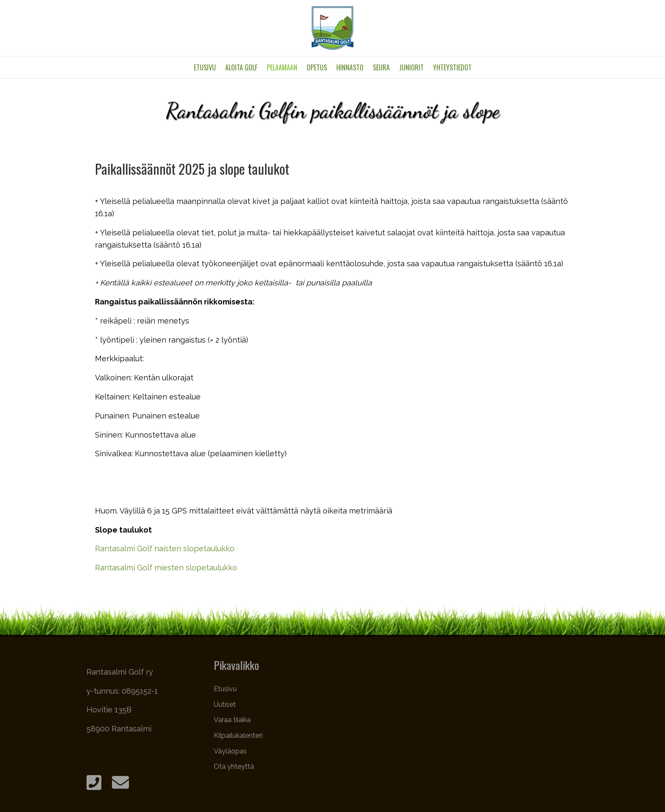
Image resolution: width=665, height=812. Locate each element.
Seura (381, 67)
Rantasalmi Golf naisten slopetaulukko (165, 548)
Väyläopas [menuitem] (230, 751)
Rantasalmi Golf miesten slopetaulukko (166, 568)
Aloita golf (241, 67)
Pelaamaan (282, 67)
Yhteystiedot (452, 67)
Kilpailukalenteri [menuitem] (238, 735)
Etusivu (205, 67)
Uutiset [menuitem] (225, 705)
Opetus (317, 67)
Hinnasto (350, 67)
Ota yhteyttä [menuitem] (234, 766)
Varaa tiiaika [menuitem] (232, 720)
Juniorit (411, 67)
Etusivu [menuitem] (225, 689)
